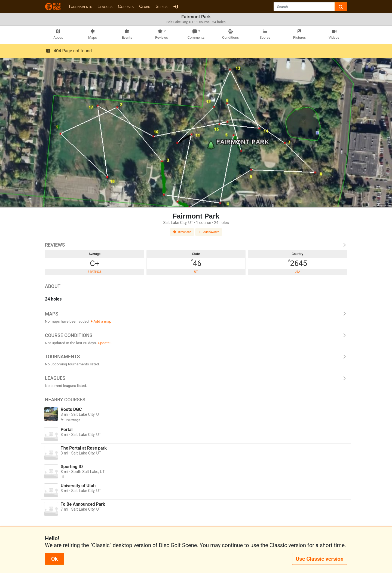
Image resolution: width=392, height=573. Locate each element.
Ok (54, 559)
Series (161, 6)
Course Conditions (196, 335)
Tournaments (80, 6)
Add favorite (209, 232)
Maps (196, 314)
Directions (182, 232)
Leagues (105, 6)
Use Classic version (320, 559)
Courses (126, 6)
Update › (105, 343)
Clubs (145, 6)
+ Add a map (101, 321)
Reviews (196, 245)
